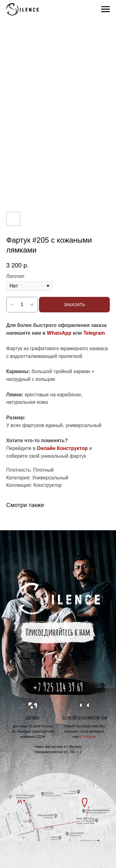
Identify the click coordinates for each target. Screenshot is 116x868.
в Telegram (88, 737)
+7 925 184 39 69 (58, 687)
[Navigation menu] (105, 9)
